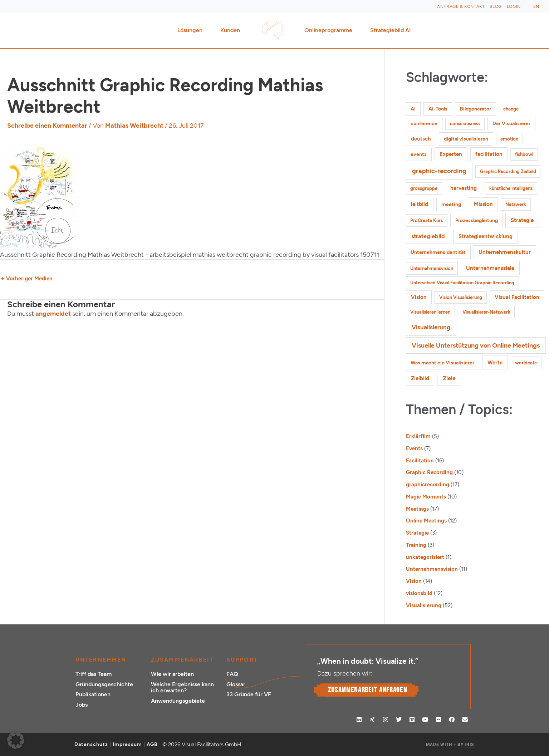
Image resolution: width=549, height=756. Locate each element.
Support (242, 660)
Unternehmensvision (432, 569)
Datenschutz (91, 744)
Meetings (417, 509)
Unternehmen (101, 660)
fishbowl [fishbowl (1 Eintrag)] (524, 154)
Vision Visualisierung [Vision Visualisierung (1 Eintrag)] (461, 297)
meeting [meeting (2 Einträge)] (451, 204)
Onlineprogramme (330, 30)
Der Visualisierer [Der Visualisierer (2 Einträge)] (511, 124)
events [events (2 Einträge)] (419, 154)
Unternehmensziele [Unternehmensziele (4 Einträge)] (490, 268)
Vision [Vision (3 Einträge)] (419, 297)
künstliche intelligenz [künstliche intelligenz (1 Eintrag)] (511, 188)
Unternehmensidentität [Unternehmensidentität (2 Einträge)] (438, 252)
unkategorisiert (425, 557)
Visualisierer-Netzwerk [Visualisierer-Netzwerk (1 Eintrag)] (486, 312)
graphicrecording (428, 485)
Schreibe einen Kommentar (47, 126)
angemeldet (53, 314)
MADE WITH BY (450, 745)
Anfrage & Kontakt (461, 6)
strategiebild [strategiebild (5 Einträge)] (428, 236)
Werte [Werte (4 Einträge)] (495, 362)
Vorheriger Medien (27, 279)
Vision (414, 581)
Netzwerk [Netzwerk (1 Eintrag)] (516, 204)
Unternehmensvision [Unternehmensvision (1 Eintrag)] (432, 268)
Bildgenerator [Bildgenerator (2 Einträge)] (476, 109)
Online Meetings (426, 521)
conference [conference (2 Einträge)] (424, 124)
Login (514, 6)
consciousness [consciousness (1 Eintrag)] (465, 124)
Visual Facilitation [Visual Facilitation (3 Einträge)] (517, 297)
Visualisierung (424, 605)
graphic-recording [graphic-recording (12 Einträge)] (439, 171)
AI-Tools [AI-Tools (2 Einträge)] (438, 109)
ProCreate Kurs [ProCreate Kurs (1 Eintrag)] (427, 220)
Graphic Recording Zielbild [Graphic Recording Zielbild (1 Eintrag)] (508, 171)
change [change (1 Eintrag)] (511, 109)
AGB (152, 744)
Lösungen (192, 30)
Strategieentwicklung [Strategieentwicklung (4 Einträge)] (486, 236)
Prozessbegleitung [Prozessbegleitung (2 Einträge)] (477, 220)
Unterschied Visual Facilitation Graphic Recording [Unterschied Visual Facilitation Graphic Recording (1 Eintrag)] (462, 283)
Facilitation (420, 461)
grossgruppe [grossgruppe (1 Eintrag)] (424, 188)
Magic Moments (426, 497)
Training (416, 545)
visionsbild (419, 593)
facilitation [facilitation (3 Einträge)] (489, 154)
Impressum (127, 744)
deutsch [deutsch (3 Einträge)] (421, 139)
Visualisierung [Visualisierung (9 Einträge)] (431, 327)
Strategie (417, 533)
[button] (16, 740)
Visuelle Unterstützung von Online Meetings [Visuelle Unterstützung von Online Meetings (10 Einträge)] (476, 345)
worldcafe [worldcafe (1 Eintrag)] (526, 363)
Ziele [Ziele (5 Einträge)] (449, 378)
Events (414, 448)
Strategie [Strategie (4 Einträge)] (522, 220)
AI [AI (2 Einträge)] (413, 109)
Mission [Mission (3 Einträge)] (483, 204)
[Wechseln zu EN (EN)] (536, 6)
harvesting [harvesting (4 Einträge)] (464, 188)
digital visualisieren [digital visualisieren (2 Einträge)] (466, 139)
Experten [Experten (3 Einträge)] (451, 154)
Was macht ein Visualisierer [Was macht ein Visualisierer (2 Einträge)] (442, 363)
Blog (496, 6)
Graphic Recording (429, 472)
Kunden (232, 30)
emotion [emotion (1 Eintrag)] (509, 139)
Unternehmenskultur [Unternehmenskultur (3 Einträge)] (505, 252)
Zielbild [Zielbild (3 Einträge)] (420, 378)
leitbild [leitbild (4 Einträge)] (420, 204)
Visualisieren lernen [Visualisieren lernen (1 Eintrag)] (430, 312)
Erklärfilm (418, 436)
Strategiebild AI (391, 30)
